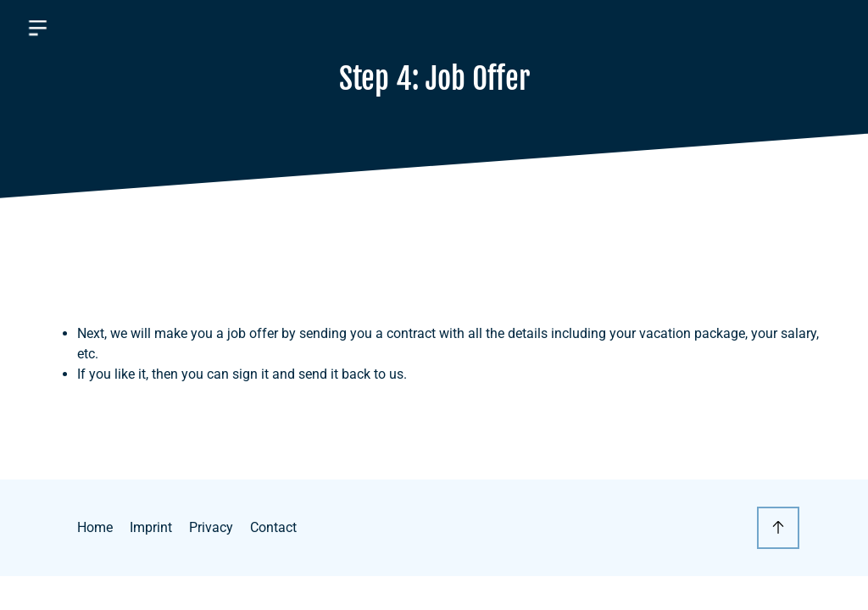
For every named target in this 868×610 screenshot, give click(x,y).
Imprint (151, 527)
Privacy (211, 527)
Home (95, 527)
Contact (273, 527)
